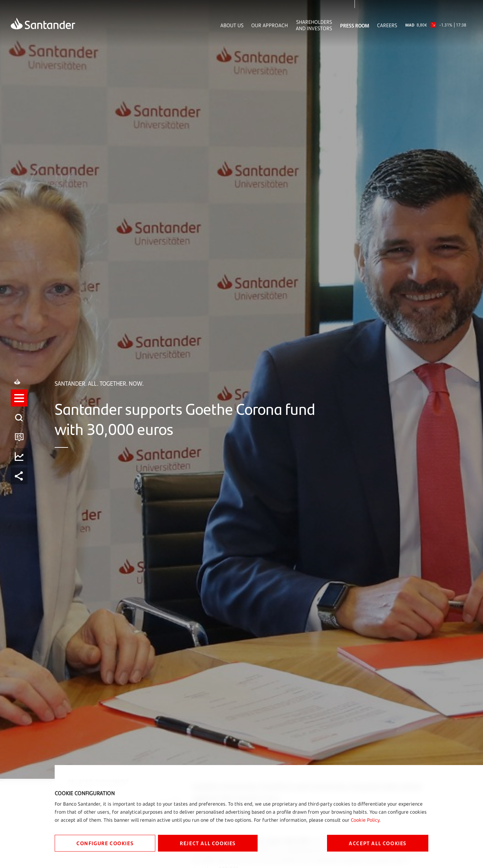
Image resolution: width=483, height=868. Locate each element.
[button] (19, 405)
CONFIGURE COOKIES (105, 843)
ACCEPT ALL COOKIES (378, 843)
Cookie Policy (365, 820)
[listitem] (19, 424)
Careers (387, 25)
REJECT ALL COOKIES (208, 843)
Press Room (355, 25)
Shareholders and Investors (314, 25)
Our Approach (270, 25)
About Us (232, 25)
